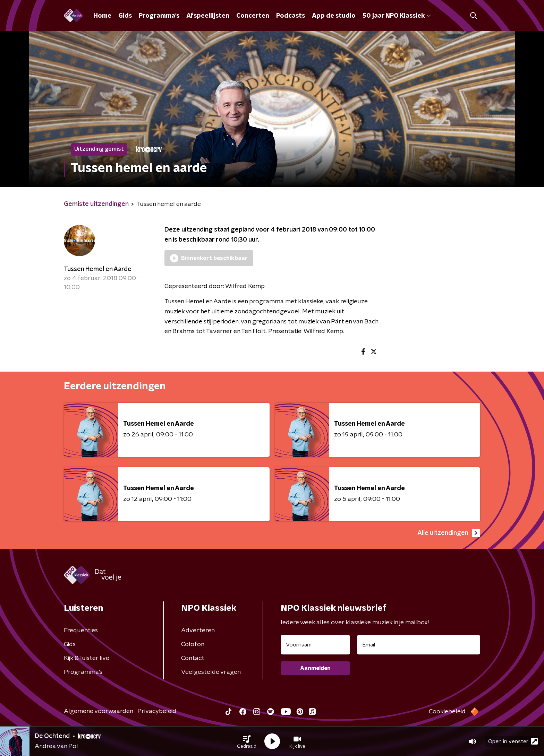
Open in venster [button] (513, 741)
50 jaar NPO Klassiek (397, 16)
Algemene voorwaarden (99, 711)
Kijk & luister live (87, 658)
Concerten (253, 16)
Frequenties (81, 631)
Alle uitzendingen (449, 533)
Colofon (193, 644)
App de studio (334, 16)
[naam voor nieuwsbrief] (315, 645)
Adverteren (198, 631)
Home (102, 16)
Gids (125, 16)
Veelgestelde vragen (211, 672)
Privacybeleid (157, 711)
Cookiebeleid (447, 712)
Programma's (159, 16)
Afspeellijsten (208, 16)
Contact (193, 658)
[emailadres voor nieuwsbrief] (419, 645)
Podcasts (291, 16)
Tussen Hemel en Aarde (98, 269)
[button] (247, 741)
